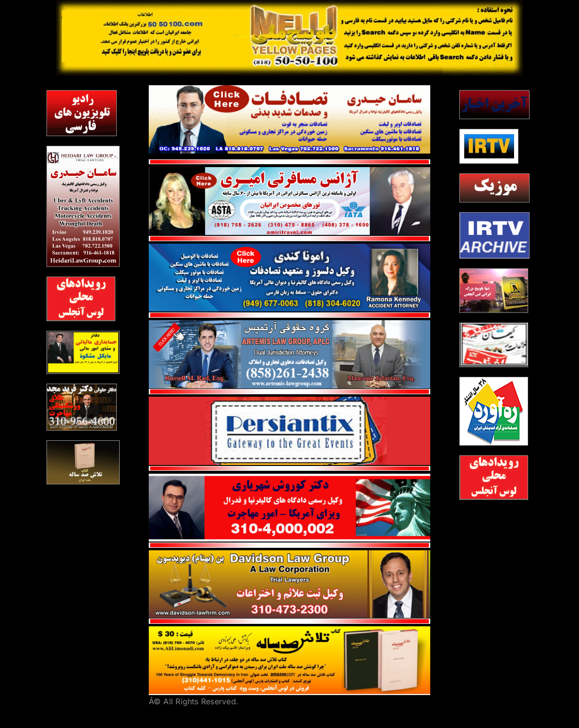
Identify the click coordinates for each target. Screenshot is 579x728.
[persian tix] (290, 401)
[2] (81, 299)
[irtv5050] (489, 146)
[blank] (494, 235)
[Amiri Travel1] (290, 171)
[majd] (82, 407)
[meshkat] (83, 353)
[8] (494, 345)
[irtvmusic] (494, 188)
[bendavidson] (290, 554)
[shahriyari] (290, 478)
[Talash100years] (290, 630)
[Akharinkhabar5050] (494, 105)
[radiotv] (82, 113)
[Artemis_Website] (290, 324)
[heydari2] (83, 206)
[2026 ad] (494, 291)
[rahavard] (494, 411)
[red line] (290, 240)
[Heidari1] (290, 89)
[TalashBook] (83, 462)
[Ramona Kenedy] (290, 248)
